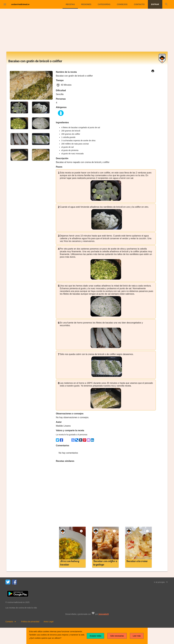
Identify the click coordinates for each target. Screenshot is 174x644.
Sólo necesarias (117, 636)
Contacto (139, 4)
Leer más (137, 636)
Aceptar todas (95, 636)
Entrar (155, 4)
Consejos (122, 4)
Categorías (104, 4)
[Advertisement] (87, 31)
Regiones (86, 4)
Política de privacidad (30, 622)
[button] (5, 4)
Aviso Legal (49, 622)
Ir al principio (161, 582)
